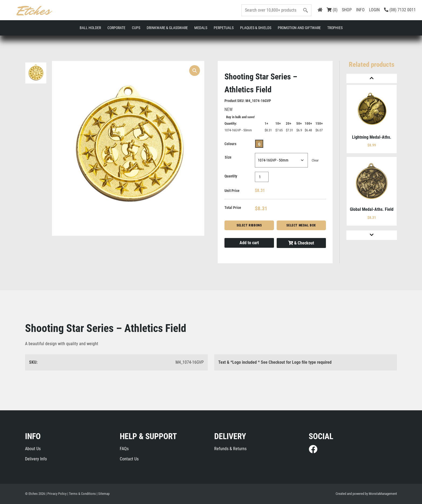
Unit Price (232, 191)
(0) (332, 10)
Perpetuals (224, 28)
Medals (201, 28)
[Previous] (372, 78)
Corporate (116, 28)
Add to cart (249, 243)
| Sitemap (103, 494)
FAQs (124, 449)
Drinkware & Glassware (167, 28)
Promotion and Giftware (299, 28)
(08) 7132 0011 (400, 10)
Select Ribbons (249, 225)
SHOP (347, 10)
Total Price (233, 208)
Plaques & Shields (256, 28)
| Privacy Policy (56, 494)
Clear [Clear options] (315, 160)
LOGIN (374, 10)
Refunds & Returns (230, 449)
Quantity (231, 176)
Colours (230, 144)
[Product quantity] (262, 177)
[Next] (372, 235)
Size (228, 157)
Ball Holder (90, 28)
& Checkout (301, 243)
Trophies (335, 28)
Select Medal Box (301, 225)
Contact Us (129, 459)
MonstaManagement (383, 494)
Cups (136, 28)
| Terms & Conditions (82, 494)
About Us (33, 449)
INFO (360, 10)
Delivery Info (36, 459)
